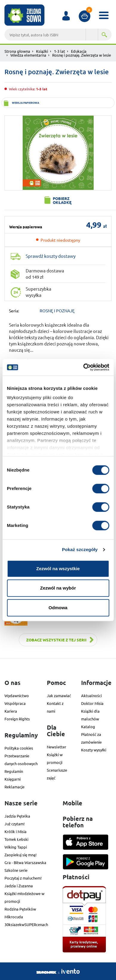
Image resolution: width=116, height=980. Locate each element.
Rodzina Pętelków (20, 909)
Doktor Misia (92, 703)
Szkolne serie (16, 870)
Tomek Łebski (16, 839)
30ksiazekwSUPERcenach (26, 924)
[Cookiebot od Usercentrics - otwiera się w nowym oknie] (83, 367)
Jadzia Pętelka (17, 816)
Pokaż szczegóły (80, 549)
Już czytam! (15, 824)
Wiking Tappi (16, 847)
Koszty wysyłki (94, 750)
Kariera (11, 711)
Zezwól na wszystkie (58, 569)
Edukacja (79, 51)
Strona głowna (17, 51)
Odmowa (58, 608)
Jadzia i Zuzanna (19, 886)
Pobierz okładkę (62, 200)
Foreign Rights (17, 719)
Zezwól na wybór (58, 588)
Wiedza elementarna (28, 55)
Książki (42, 51)
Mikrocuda (14, 917)
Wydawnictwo (17, 696)
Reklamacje (14, 787)
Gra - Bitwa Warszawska (25, 862)
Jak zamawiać (59, 696)
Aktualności (91, 696)
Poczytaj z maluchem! (23, 878)
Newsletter (57, 747)
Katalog (88, 727)
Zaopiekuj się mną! (21, 855)
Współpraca (15, 703)
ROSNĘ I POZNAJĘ (57, 311)
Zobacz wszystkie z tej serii (56, 640)
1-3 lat (59, 51)
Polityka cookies (19, 748)
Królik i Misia (16, 831)
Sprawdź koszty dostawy (51, 256)
